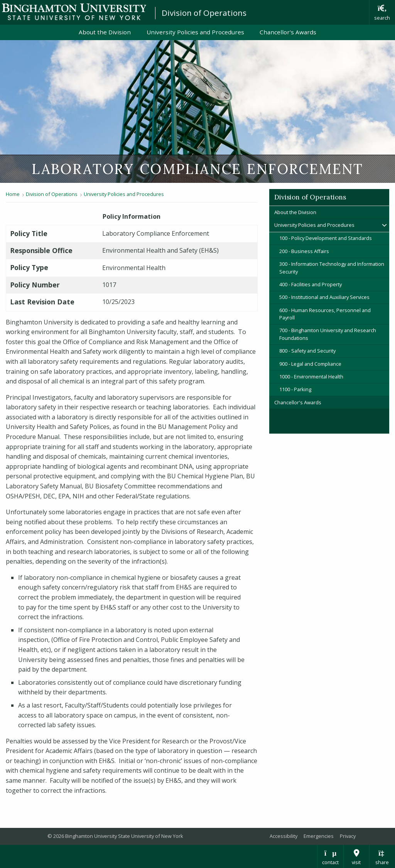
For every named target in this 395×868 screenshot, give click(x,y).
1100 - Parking (295, 389)
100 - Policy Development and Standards (326, 238)
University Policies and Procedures (195, 32)
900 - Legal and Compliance (310, 364)
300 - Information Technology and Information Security (332, 268)
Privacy (348, 836)
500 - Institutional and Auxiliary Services (324, 297)
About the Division (105, 32)
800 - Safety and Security (307, 351)
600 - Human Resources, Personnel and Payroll (325, 314)
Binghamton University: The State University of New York (74, 12)
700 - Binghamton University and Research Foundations (328, 334)
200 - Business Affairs (304, 251)
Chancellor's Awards (288, 32)
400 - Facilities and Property (311, 284)
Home (13, 194)
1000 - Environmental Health (311, 377)
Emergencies (319, 836)
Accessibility (284, 836)
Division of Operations (204, 13)
